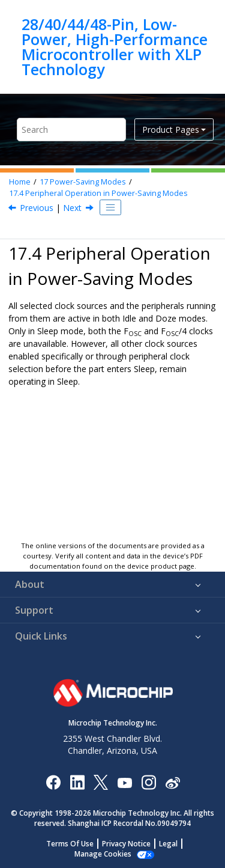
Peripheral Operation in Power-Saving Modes (98, 193)
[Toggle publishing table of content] (110, 207)
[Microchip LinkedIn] (77, 782)
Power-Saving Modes (83, 182)
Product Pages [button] (171, 130)
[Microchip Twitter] (101, 782)
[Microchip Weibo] (172, 782)
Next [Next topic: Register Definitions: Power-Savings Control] (72, 208)
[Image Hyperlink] (124, 782)
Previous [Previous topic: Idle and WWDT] (37, 208)
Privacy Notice (126, 844)
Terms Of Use (70, 844)
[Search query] (71, 130)
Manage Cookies (103, 854)
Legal (168, 844)
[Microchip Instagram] (148, 782)
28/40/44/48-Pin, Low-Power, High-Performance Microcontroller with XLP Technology (115, 47)
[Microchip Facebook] (53, 782)
